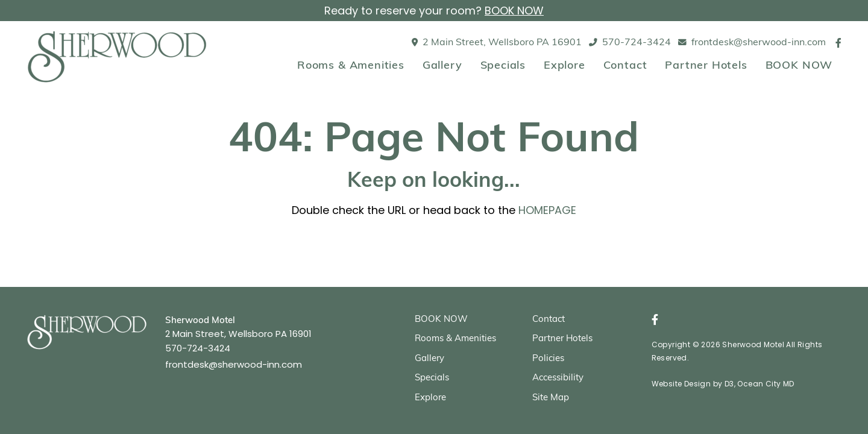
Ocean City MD (766, 384)
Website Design (681, 384)
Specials (503, 66)
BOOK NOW (514, 11)
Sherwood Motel (753, 344)
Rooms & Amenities (351, 66)
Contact (625, 66)
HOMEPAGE (547, 210)
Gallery (442, 66)
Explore (565, 66)
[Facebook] (838, 43)
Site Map (551, 398)
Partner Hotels (706, 66)
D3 (729, 384)
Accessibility (558, 378)
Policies (548, 359)
